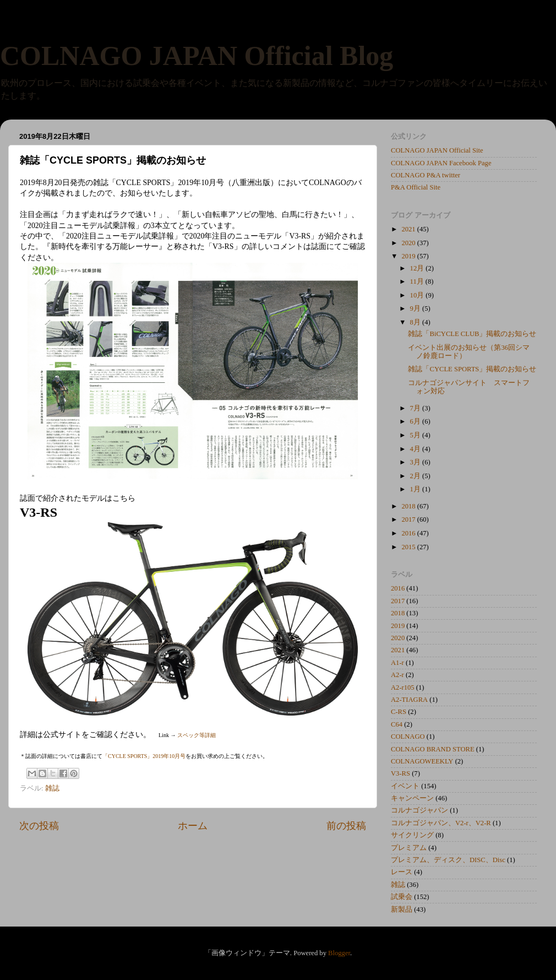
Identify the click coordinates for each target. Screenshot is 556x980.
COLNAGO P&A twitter (426, 175)
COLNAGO (408, 737)
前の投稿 (346, 826)
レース (402, 872)
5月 (416, 435)
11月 (418, 281)
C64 (397, 724)
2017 (409, 519)
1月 (416, 489)
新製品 (402, 909)
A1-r (397, 663)
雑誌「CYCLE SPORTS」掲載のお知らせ (472, 369)
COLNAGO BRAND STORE (433, 749)
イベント (405, 786)
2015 (409, 547)
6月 (416, 421)
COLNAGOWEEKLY (422, 761)
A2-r (397, 675)
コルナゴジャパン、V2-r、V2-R (441, 823)
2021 (409, 229)
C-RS (399, 712)
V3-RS (400, 773)
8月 (416, 322)
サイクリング (412, 835)
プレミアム (409, 848)
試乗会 (402, 897)
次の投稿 (39, 826)
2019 (409, 256)
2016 (409, 533)
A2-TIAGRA (409, 700)
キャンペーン (412, 798)
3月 (416, 462)
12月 (418, 268)
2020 (409, 243)
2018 (409, 506)
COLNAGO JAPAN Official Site (437, 150)
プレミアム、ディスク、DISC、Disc (448, 860)
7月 (416, 408)
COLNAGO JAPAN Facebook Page (441, 163)
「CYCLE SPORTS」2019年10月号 (144, 756)
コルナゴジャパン (419, 810)
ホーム (193, 826)
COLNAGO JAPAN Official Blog (197, 56)
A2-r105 (403, 687)
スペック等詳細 (197, 735)
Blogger (339, 953)
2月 (416, 476)
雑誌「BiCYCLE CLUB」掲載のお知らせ (472, 334)
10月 (418, 295)
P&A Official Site (416, 187)
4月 (416, 449)
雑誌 (52, 788)
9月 (416, 308)
